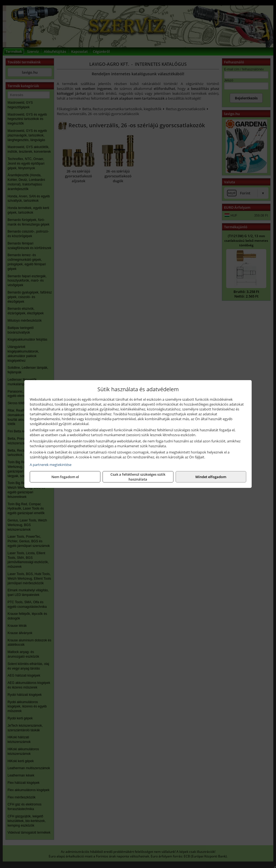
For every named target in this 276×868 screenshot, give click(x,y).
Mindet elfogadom (211, 477)
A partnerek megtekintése (51, 465)
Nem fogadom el (65, 477)
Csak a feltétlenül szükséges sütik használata (138, 477)
